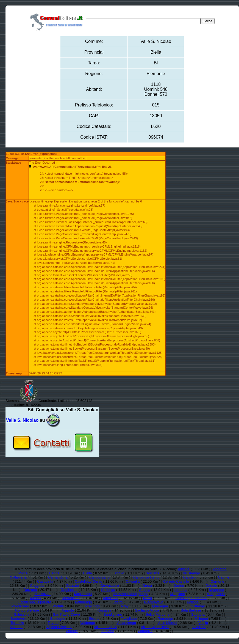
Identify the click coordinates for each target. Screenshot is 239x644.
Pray (125, 606)
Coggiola (37, 586)
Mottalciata (71, 598)
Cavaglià (133, 581)
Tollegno (201, 619)
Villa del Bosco (106, 627)
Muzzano (110, 598)
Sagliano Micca (147, 610)
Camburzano (99, 577)
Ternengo (166, 619)
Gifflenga (108, 590)
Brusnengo (191, 573)
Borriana (152, 573)
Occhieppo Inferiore (191, 598)
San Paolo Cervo (66, 614)
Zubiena (108, 631)
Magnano (216, 590)
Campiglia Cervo (146, 577)
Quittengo (197, 606)
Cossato (72, 586)
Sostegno (58, 619)
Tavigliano (129, 619)
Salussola (21, 614)
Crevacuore (110, 586)
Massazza (42, 594)
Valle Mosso (167, 623)
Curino (179, 586)
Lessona (181, 590)
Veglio (203, 623)
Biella (88, 573)
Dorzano (30, 590)
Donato (212, 586)
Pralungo (93, 606)
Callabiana (18, 577)
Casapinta (45, 581)
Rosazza (105, 610)
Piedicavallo (154, 602)
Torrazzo (17, 623)
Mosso (35, 598)
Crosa (147, 586)
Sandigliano (113, 614)
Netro (148, 598)
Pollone (193, 602)
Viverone (199, 627)
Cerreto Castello (176, 581)
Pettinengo (83, 602)
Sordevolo (19, 619)
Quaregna (160, 606)
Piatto (118, 602)
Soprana (198, 614)
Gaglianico (69, 590)
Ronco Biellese (27, 610)
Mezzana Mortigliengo (131, 594)
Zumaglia (145, 631)
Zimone (72, 631)
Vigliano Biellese (59, 627)
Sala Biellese (191, 610)
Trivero (53, 623)
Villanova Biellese (155, 627)
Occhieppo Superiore (35, 602)
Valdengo (88, 623)
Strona (94, 619)
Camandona (58, 577)
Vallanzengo (126, 623)
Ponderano (20, 606)
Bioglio (119, 573)
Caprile (224, 577)
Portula (58, 606)
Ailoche (184, 569)
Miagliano (177, 594)
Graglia (144, 590)
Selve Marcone (158, 614)
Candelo (190, 577)
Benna (54, 573)
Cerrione (217, 581)
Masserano (83, 594)
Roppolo (67, 610)
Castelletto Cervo (88, 581)
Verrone (16, 627)
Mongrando (216, 594)
